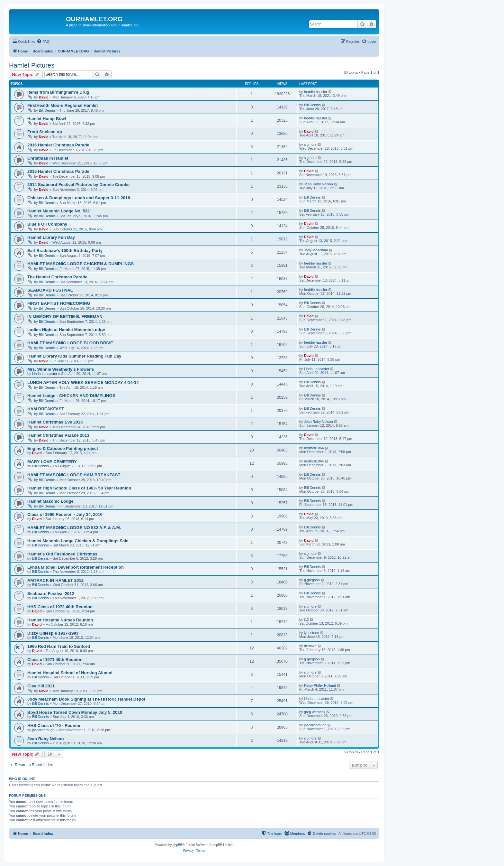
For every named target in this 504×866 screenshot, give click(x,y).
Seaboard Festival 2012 (51, 594)
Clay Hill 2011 (41, 686)
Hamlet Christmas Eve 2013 (55, 422)
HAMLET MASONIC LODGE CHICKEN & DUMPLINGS (81, 264)
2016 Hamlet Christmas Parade (58, 145)
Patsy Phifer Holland (320, 685)
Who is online (22, 779)
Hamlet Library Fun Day (51, 237)
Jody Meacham (316, 250)
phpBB (177, 845)
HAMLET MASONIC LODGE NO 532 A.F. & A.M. (74, 528)
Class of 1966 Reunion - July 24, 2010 (65, 514)
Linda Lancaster (45, 374)
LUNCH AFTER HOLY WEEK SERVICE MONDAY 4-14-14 (83, 382)
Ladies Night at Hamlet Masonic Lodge (66, 330)
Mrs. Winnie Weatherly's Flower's (61, 369)
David (44, 97)
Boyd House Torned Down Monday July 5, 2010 (75, 712)
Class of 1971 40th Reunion (55, 660)
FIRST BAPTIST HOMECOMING (59, 303)
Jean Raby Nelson (319, 184)
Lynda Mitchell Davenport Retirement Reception (76, 567)
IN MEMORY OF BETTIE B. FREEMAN (65, 317)
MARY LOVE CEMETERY (52, 462)
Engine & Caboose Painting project (63, 448)
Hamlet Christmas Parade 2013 (58, 435)
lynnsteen (312, 633)
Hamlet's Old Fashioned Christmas (62, 554)
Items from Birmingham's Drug (58, 92)
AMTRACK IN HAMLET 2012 (55, 580)
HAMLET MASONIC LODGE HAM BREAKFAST (74, 475)
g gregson (312, 580)
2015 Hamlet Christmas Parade (58, 171)
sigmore (310, 144)
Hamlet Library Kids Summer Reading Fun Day (74, 356)
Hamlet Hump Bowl (47, 119)
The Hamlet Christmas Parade (57, 277)
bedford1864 (314, 448)
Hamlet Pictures (32, 65)
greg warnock (315, 712)
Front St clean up (45, 132)
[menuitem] (43, 42)
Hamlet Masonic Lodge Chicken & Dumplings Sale (78, 541)
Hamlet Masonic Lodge (50, 501)
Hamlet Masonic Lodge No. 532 (59, 211)
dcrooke (310, 646)
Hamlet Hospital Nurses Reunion (60, 620)
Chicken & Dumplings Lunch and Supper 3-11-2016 (79, 198)
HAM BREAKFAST (46, 409)
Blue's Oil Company (47, 224)
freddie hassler (316, 92)
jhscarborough (43, 730)
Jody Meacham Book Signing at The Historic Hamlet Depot (86, 699)
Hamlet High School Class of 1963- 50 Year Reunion (79, 488)
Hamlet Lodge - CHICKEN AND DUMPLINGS (71, 396)
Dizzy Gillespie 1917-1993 (53, 633)
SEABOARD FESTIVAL (50, 290)
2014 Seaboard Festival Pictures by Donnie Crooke (78, 185)
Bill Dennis (47, 110)
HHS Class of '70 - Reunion (54, 726)
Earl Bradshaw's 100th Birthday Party (65, 251)
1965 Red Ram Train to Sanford (59, 646)
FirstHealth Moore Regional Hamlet (63, 105)
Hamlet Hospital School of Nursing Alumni (70, 673)
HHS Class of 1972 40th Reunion (60, 607)
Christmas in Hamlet (48, 158)
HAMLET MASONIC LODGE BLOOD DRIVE (70, 343)
